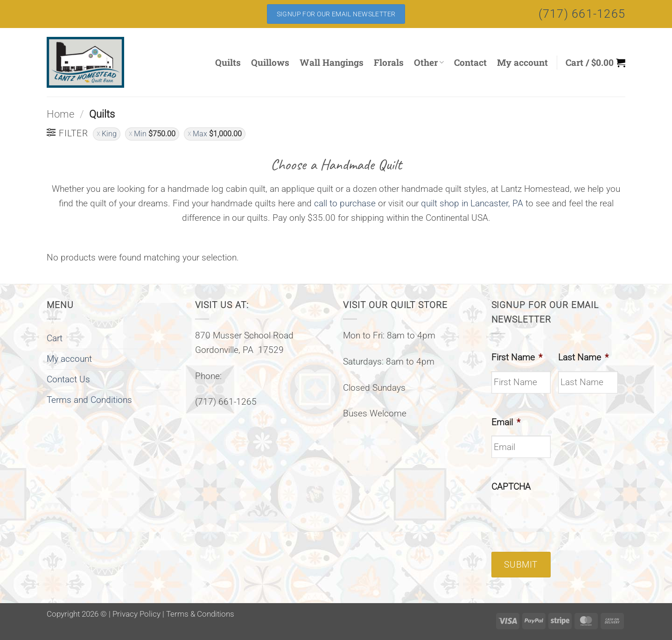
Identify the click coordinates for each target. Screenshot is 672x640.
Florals (389, 62)
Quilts (228, 62)
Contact (470, 62)
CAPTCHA (511, 487)
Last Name (583, 357)
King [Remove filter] (109, 134)
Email (506, 422)
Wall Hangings (332, 62)
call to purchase (345, 203)
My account (522, 62)
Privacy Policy (136, 614)
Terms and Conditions (89, 400)
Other (429, 62)
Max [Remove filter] (217, 134)
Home (60, 114)
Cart (55, 338)
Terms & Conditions (200, 614)
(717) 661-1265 (582, 14)
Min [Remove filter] (155, 134)
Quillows (270, 62)
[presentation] (562, 519)
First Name (517, 357)
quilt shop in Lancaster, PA (472, 203)
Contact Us (68, 379)
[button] (595, 63)
